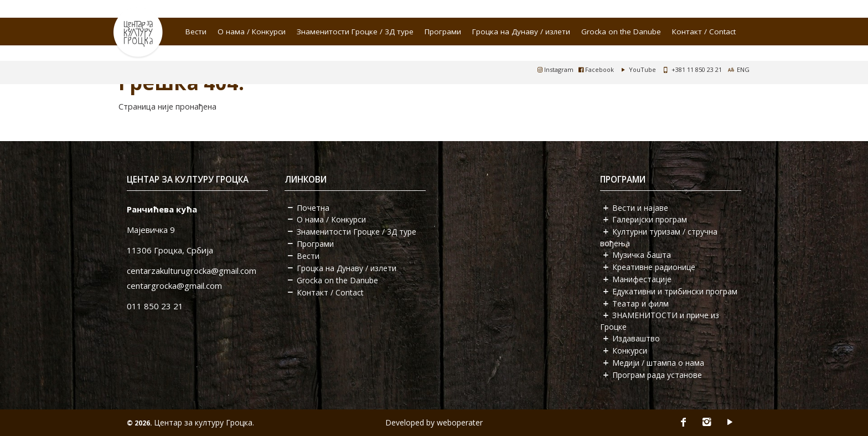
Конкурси (630, 351)
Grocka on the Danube (621, 32)
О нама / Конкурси (252, 32)
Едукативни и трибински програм (675, 291)
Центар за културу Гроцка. (204, 422)
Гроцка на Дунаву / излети (521, 32)
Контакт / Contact (704, 32)
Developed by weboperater (434, 422)
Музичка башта (642, 255)
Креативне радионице (654, 267)
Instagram (556, 69)
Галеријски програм (650, 219)
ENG (743, 69)
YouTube (637, 69)
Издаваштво (636, 338)
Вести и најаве (640, 208)
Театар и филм (640, 303)
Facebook (596, 69)
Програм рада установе (657, 375)
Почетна (313, 208)
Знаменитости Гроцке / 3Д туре (355, 32)
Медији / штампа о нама (658, 363)
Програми (443, 32)
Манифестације (642, 279)
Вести (196, 32)
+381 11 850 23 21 (697, 69)
